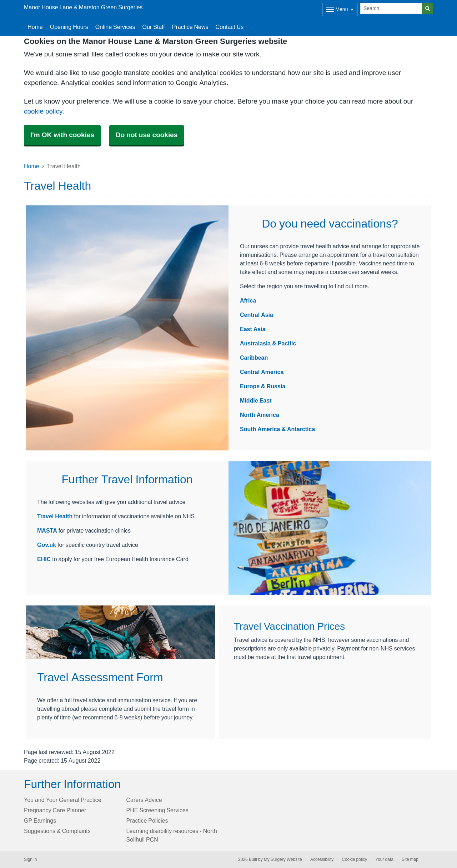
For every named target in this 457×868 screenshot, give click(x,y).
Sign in (30, 859)
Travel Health (55, 516)
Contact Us (230, 27)
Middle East (256, 400)
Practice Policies (147, 820)
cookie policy (43, 111)
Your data (384, 859)
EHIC (45, 559)
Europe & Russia (263, 386)
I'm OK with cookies (62, 135)
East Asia (253, 329)
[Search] (391, 8)
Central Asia (257, 315)
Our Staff (153, 27)
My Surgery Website (283, 859)
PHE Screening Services (157, 810)
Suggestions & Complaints (57, 831)
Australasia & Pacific (268, 343)
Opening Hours (69, 27)
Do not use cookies (147, 135)
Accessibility (322, 859)
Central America (262, 372)
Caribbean (254, 358)
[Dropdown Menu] (340, 9)
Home (35, 27)
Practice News (190, 27)
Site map (410, 859)
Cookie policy (354, 859)
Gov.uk (47, 545)
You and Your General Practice (63, 800)
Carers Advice (144, 800)
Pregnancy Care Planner (55, 810)
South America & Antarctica (277, 429)
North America (260, 415)
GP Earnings (40, 820)
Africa (248, 300)
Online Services (115, 27)
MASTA (47, 530)
